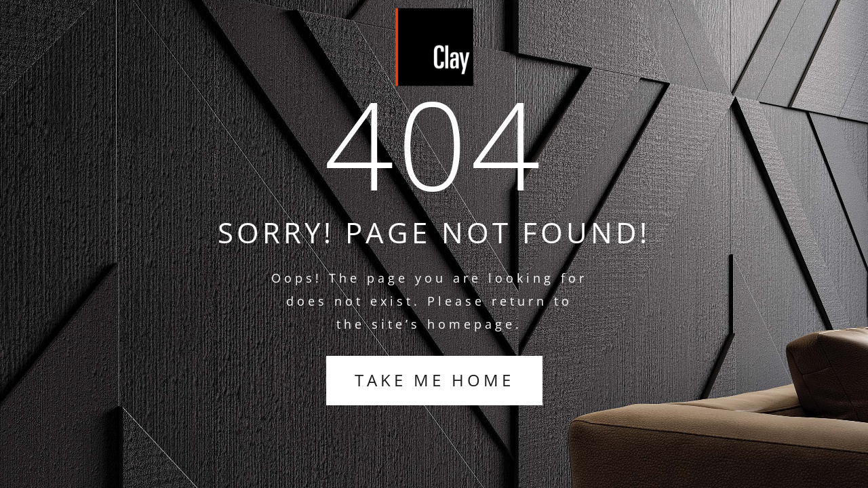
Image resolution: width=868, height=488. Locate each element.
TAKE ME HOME (434, 380)
